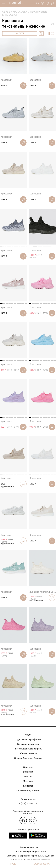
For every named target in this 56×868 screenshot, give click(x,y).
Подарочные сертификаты (28, 739)
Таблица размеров (28, 753)
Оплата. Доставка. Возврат (28, 758)
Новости (28, 776)
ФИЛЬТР (20, 34)
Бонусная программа (28, 744)
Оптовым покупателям (28, 790)
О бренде (28, 767)
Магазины (28, 781)
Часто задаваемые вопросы (28, 749)
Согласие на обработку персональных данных (30, 856)
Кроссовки (6, 80)
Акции (28, 735)
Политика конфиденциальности (30, 852)
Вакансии (28, 772)
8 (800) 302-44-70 (28, 803)
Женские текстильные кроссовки (43, 592)
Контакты (28, 786)
